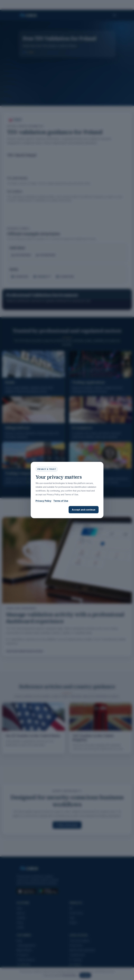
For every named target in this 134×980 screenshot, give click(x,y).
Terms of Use (61, 501)
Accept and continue (84, 510)
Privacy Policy (43, 501)
